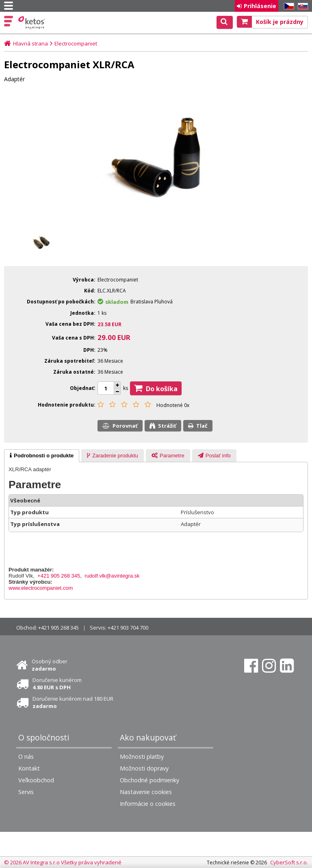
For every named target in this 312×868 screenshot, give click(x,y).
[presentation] (42, 456)
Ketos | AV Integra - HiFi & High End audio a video (32, 23)
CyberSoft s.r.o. (289, 862)
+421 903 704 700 (128, 628)
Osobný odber (50, 665)
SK (301, 6)
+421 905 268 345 (59, 576)
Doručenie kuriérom (57, 684)
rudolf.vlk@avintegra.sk (112, 576)
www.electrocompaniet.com (41, 588)
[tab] (42, 456)
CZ (288, 6)
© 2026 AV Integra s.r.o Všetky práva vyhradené (63, 862)
